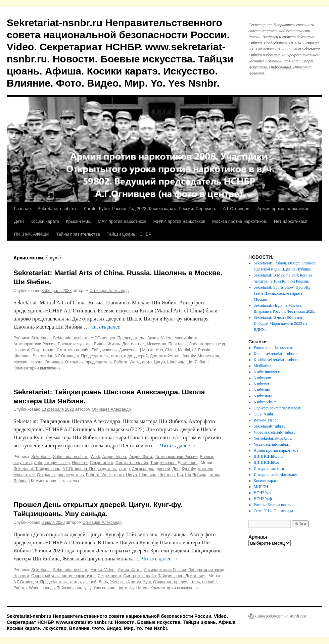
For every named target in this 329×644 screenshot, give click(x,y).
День (103, 582)
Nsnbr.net (262, 384)
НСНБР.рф (263, 499)
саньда (48, 588)
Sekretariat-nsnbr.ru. (57, 209)
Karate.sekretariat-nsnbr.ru (275, 354)
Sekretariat (41, 338)
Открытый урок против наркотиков (63, 576)
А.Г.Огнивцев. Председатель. (118, 338)
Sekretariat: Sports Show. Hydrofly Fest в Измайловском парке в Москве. (282, 293)
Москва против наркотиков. (240, 221)
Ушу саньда (104, 588)
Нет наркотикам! (291, 221)
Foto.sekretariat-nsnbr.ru (274, 348)
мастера (205, 469)
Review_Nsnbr (266, 420)
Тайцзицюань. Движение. (115, 350)
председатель (99, 362)
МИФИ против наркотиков (179, 221)
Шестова (167, 475)
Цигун (159, 362)
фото (147, 362)
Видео (100, 344)
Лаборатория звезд (207, 344)
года (128, 356)
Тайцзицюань (70, 588)
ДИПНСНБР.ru (267, 462)
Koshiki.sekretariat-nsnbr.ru (276, 360)
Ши (189, 362)
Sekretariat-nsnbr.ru (71, 338)
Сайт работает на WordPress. (281, 616)
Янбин (200, 362)
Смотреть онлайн (73, 350)
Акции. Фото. (186, 338)
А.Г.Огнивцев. (237, 209)
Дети (19, 221)
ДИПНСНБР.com (268, 456)
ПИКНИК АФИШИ (32, 234)
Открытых (74, 362)
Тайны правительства (78, 234)
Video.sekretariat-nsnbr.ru (275, 432)
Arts (159, 350)
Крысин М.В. (78, 221)
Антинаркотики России (35, 344)
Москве (20, 362)
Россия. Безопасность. (273, 505)
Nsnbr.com (263, 378)
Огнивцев (54, 362)
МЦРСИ (261, 487)
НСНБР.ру (263, 493)
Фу (132, 588)
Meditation (263, 366)
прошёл (209, 582)
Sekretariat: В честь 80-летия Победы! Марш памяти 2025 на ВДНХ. (280, 324)
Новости (21, 350)
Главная (22, 209)
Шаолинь (176, 362)
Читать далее (109, 327)
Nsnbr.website (265, 402)
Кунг (147, 582)
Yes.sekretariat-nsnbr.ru (273, 438)
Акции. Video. (160, 338)
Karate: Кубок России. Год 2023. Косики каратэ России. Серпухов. (150, 209)
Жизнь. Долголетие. (126, 344)
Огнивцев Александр (109, 291)
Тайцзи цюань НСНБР (129, 234)
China (170, 350)
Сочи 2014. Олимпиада (273, 511)
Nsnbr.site (262, 390)
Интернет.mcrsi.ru (269, 468)
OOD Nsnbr (264, 414)
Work (95, 457)
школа (214, 475)
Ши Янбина (196, 475)
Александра (143, 469)
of (194, 350)
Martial (184, 350)
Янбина (20, 481)
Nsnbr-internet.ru (268, 372)
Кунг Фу (189, 356)
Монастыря (208, 356)
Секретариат (43, 350)
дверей (141, 356)
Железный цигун (126, 582)
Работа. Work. (127, 362)
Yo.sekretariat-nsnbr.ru (272, 444)
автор (116, 356)
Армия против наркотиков (283, 209)
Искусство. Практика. (167, 344)
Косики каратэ (45, 221)
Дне (154, 356)
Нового (36, 362)
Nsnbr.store (263, 396)
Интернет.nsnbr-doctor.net (275, 475)
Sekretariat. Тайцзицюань (37, 469)
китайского (170, 356)
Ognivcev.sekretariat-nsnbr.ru (278, 408)
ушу (88, 588)
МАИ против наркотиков (122, 221)
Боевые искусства (75, 344)
